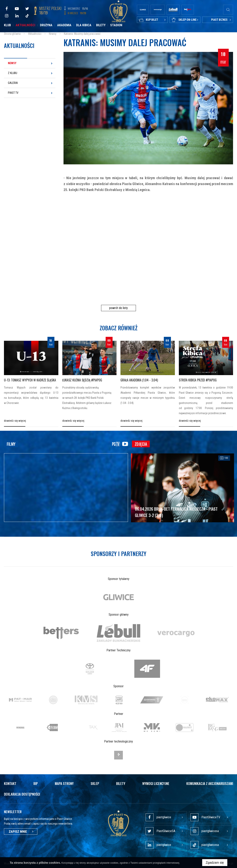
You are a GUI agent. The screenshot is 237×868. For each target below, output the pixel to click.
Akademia (64, 25)
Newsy (12, 63)
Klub (7, 25)
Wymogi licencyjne (156, 783)
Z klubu (13, 73)
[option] (118, 597)
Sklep (95, 783)
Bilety (101, 25)
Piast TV (13, 93)
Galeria (13, 83)
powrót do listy (118, 308)
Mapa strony (64, 783)
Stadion (116, 25)
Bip (36, 783)
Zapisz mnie (21, 831)
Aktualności (25, 25)
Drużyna (46, 25)
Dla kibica (84, 25)
